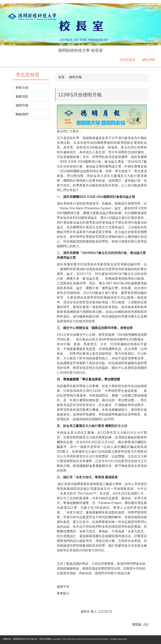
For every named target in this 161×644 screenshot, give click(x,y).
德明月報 (75, 77)
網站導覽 (149, 60)
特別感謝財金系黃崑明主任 (92, 466)
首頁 (61, 77)
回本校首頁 (128, 60)
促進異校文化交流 (82, 349)
